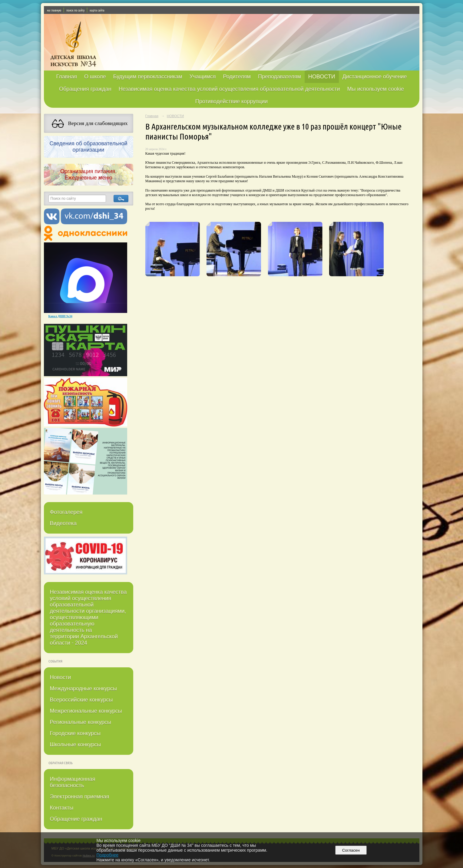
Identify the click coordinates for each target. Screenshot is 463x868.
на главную (54, 10)
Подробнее (107, 855)
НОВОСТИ (322, 77)
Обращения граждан (85, 89)
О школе (95, 77)
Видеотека (63, 523)
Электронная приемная (80, 797)
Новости (61, 677)
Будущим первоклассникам (148, 77)
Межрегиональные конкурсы (86, 711)
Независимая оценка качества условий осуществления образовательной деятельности (229, 89)
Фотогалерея (66, 512)
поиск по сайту (75, 10)
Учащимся (203, 77)
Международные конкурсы (83, 689)
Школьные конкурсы (76, 745)
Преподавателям (279, 77)
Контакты (62, 808)
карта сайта (97, 10)
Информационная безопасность (73, 782)
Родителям (237, 77)
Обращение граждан (76, 819)
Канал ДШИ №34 (60, 316)
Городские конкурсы (75, 733)
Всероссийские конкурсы (81, 700)
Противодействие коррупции (231, 101)
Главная (67, 77)
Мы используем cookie (376, 89)
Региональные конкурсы (81, 722)
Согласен (351, 850)
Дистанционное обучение (375, 77)
